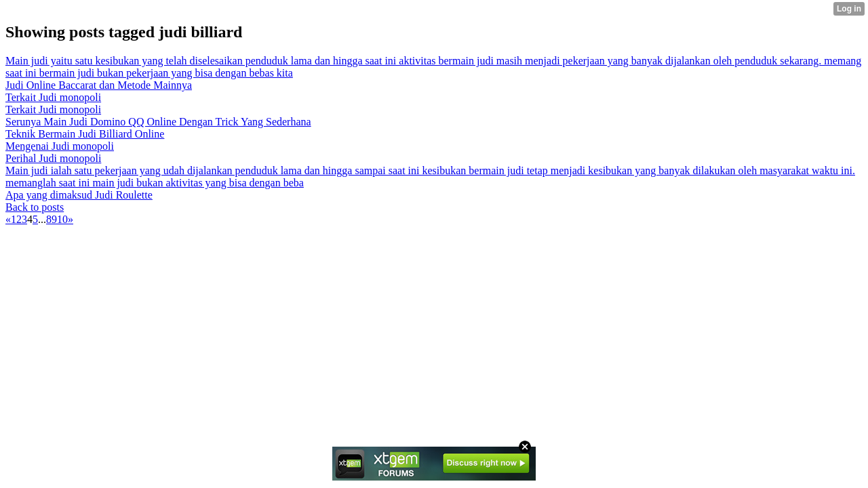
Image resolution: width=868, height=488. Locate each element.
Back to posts (35, 207)
